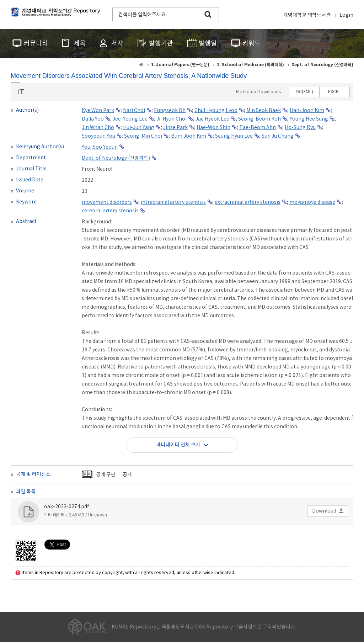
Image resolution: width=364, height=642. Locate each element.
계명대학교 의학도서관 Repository (57, 14)
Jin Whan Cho (98, 128)
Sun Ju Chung (278, 136)
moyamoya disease (312, 202)
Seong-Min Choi (143, 136)
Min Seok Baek (264, 111)
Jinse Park (175, 128)
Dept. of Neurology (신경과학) (116, 158)
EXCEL (334, 92)
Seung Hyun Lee (234, 136)
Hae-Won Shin (213, 128)
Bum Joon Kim (189, 136)
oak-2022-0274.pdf (67, 507)
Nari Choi (134, 111)
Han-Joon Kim (307, 111)
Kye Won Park (98, 111)
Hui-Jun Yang (139, 128)
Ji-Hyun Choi (172, 119)
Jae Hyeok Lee (212, 119)
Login (346, 15)
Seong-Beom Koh (259, 119)
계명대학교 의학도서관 (307, 15)
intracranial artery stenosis (173, 202)
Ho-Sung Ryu (300, 128)
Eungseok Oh (170, 111)
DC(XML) (304, 92)
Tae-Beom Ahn (258, 128)
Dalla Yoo (93, 119)
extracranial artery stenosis (248, 202)
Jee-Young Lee (130, 119)
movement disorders (107, 202)
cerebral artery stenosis (110, 211)
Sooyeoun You (98, 136)
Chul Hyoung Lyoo (216, 111)
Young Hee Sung (309, 119)
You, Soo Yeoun (100, 147)
